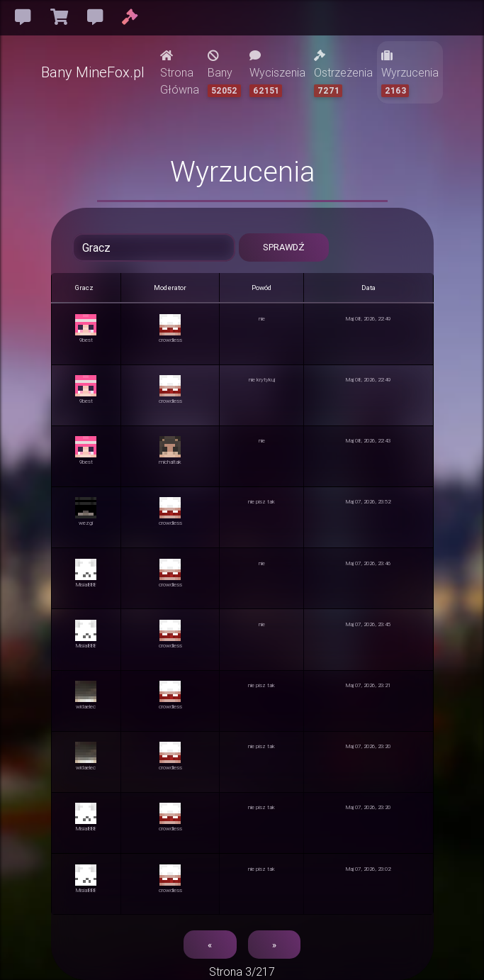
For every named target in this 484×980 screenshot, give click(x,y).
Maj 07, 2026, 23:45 (368, 624)
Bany (224, 73)
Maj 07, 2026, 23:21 (368, 685)
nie (262, 318)
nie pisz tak (261, 501)
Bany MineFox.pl (93, 72)
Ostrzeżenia (343, 73)
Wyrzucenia (410, 73)
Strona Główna (180, 73)
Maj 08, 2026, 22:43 (368, 440)
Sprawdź (284, 247)
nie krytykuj (262, 379)
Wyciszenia (277, 73)
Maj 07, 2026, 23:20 (368, 746)
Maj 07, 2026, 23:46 (368, 563)
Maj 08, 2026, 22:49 (368, 318)
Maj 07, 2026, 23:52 (368, 501)
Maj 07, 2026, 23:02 (368, 869)
